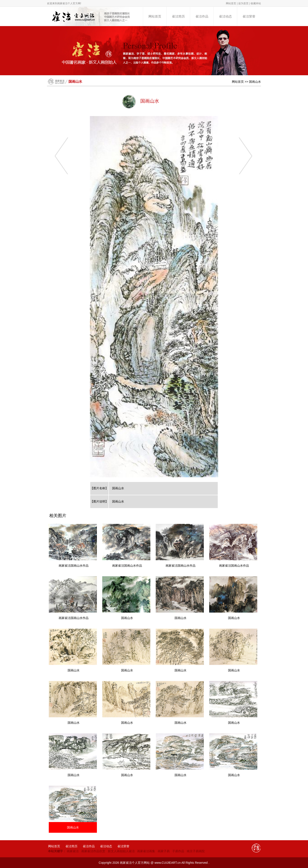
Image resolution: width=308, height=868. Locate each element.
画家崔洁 (73, 851)
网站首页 (231, 3)
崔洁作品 (202, 16)
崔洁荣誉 (249, 16)
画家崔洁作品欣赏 (93, 851)
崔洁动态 (225, 16)
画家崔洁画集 (146, 851)
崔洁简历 (178, 16)
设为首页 (243, 3)
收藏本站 (256, 3)
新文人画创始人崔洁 (121, 851)
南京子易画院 (196, 851)
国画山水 (255, 82)
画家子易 (164, 851)
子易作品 (178, 851)
